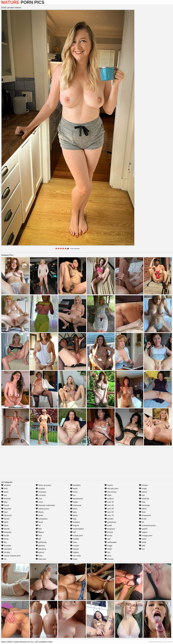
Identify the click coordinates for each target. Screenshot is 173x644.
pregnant (110, 529)
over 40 (109, 505)
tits (142, 522)
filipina (40, 532)
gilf (38, 539)
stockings (144, 505)
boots (5, 539)
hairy (39, 556)
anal (4, 489)
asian (5, 492)
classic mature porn (11, 556)
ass (4, 495)
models (75, 539)
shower (143, 485)
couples (40, 489)
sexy (108, 556)
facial (39, 522)
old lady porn (111, 489)
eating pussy (42, 509)
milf (73, 532)
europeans (42, 519)
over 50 (109, 509)
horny (74, 492)
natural (74, 549)
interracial (76, 505)
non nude (76, 556)
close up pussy (43, 485)
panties (109, 519)
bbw (4, 502)
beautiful (6, 509)
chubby (6, 552)
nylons (109, 485)
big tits (5, 519)
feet (39, 529)
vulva (143, 539)
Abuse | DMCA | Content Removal (14, 642)
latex (74, 512)
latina (74, 515)
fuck (39, 536)
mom (74, 542)
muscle (75, 546)
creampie (41, 492)
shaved (109, 559)
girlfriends (41, 542)
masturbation (77, 529)
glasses (40, 546)
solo (142, 502)
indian (74, 502)
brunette (6, 546)
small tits (144, 499)
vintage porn (146, 536)
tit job (143, 519)
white (143, 542)
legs (73, 519)
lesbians (75, 522)
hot (73, 495)
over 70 (109, 515)
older (108, 495)
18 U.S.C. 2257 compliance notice (40, 642)
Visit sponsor (75, 249)
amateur (6, 485)
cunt (39, 499)
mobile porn (77, 536)
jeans (74, 509)
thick (142, 512)
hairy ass (41, 559)
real (107, 539)
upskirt (143, 529)
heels (74, 489)
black (5, 525)
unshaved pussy (147, 525)
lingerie (75, 525)
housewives (77, 499)
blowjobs (6, 532)
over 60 (109, 512)
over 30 (109, 502)
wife (142, 546)
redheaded (110, 542)
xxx (142, 549)
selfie (108, 549)
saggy (108, 546)
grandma (41, 549)
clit (4, 559)
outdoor (109, 499)
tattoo (143, 509)
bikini (5, 522)
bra (4, 542)
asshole (6, 499)
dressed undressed (45, 505)
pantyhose (110, 522)
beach (5, 505)
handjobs (75, 485)
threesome (145, 515)
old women (111, 492)
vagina (143, 532)
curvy (39, 502)
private (109, 532)
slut (142, 495)
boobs (5, 536)
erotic (39, 515)
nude (74, 559)
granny (40, 552)
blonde (5, 529)
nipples (75, 552)
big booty (6, 515)
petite (108, 525)
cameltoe (6, 549)
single (143, 489)
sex (107, 552)
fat (38, 525)
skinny (143, 492)
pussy (108, 536)
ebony (40, 512)
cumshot (41, 495)
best (4, 512)
